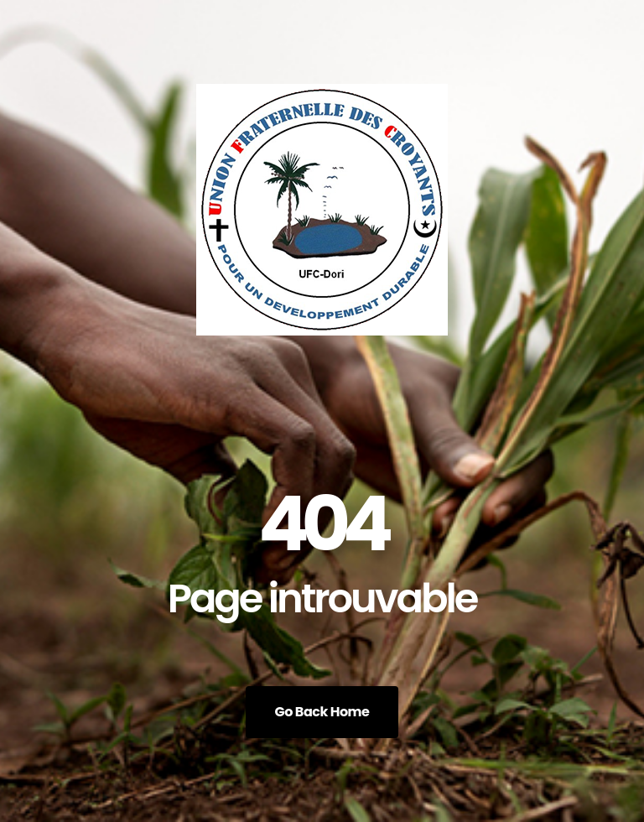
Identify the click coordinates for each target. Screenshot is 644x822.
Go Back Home (322, 712)
